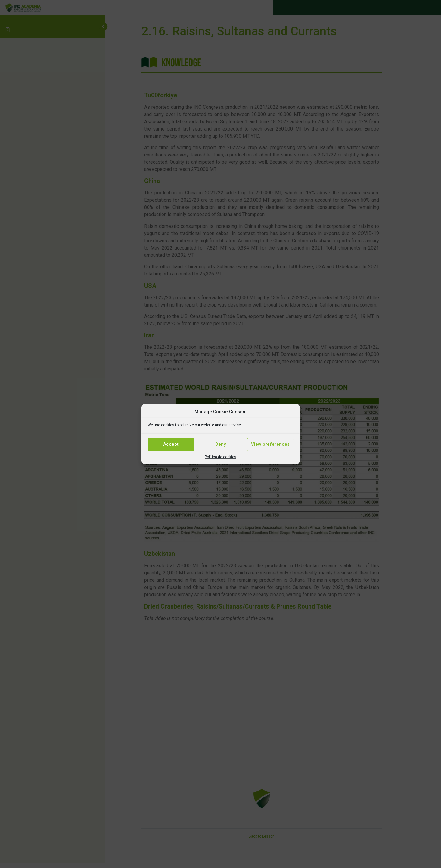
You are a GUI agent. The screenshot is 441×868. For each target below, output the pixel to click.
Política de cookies (220, 457)
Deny (220, 444)
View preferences (270, 444)
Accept (171, 444)
